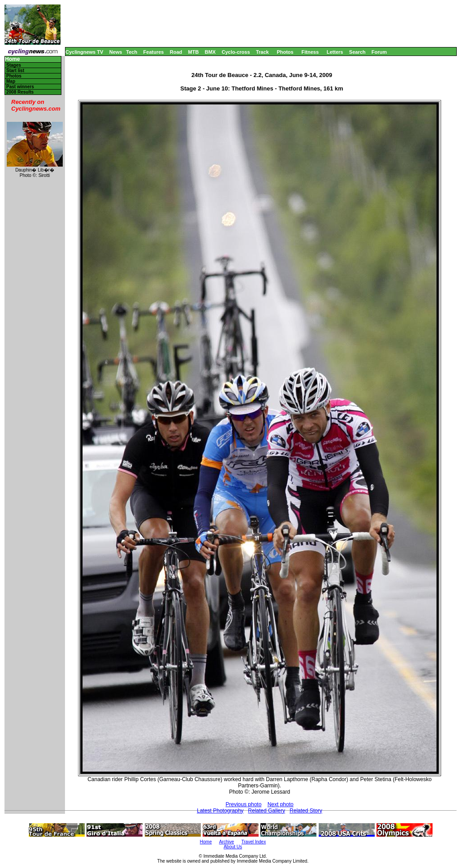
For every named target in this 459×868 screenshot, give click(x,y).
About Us (233, 847)
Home (12, 59)
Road (176, 52)
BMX (210, 52)
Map (11, 81)
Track (262, 52)
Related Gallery (266, 811)
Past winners (20, 87)
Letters (335, 52)
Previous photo (243, 804)
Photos (285, 52)
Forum (379, 52)
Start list (15, 71)
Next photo (281, 804)
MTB (194, 52)
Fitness (310, 52)
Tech (132, 52)
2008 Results (20, 92)
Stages (14, 65)
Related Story (306, 811)
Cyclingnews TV (84, 52)
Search (357, 52)
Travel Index (254, 842)
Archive (227, 842)
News (116, 52)
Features (154, 52)
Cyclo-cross (236, 52)
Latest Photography (220, 811)
